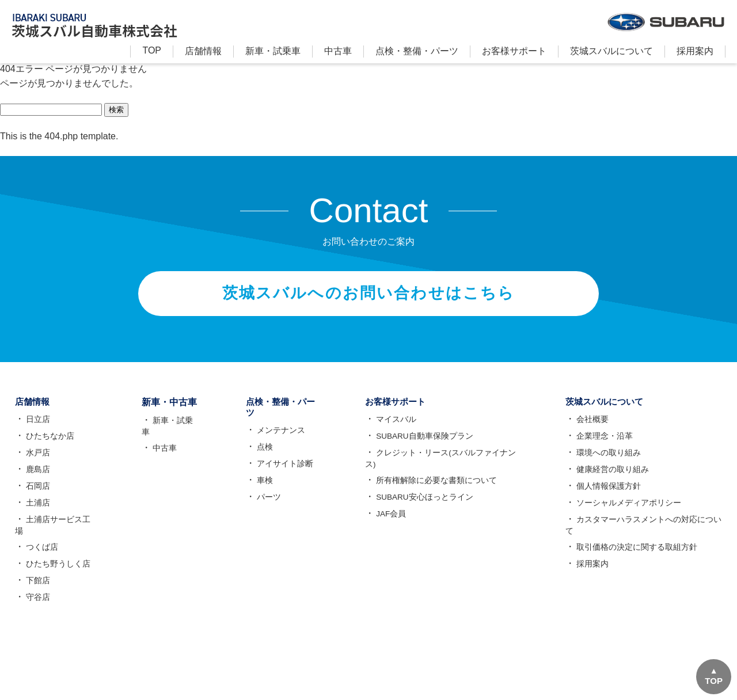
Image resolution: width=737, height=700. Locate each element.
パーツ (262, 505)
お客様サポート (514, 51)
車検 (258, 488)
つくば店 (40, 554)
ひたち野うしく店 (56, 570)
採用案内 (695, 51)
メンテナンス (274, 438)
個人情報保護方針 (607, 493)
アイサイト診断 (278, 471)
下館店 (36, 587)
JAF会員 (391, 520)
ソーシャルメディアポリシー (628, 509)
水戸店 (36, 459)
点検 (258, 455)
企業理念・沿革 (603, 443)
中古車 (338, 51)
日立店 (36, 426)
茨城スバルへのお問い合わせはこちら (368, 296)
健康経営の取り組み (611, 476)
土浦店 (36, 509)
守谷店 (36, 604)
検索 (116, 110)
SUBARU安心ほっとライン (425, 504)
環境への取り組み (607, 459)
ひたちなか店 (48, 443)
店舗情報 (203, 51)
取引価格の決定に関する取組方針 (636, 554)
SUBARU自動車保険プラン (425, 443)
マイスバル (396, 426)
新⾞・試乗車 (273, 51)
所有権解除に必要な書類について (436, 487)
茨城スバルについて (611, 51)
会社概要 (591, 426)
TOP (152, 50)
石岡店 (36, 493)
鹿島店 (36, 476)
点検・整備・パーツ (417, 51)
